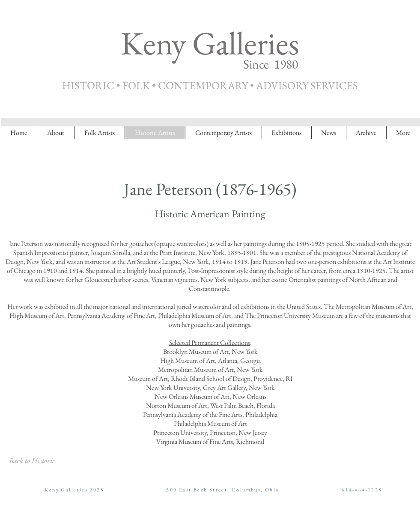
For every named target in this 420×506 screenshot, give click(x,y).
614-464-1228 (362, 490)
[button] (366, 133)
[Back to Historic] (32, 461)
